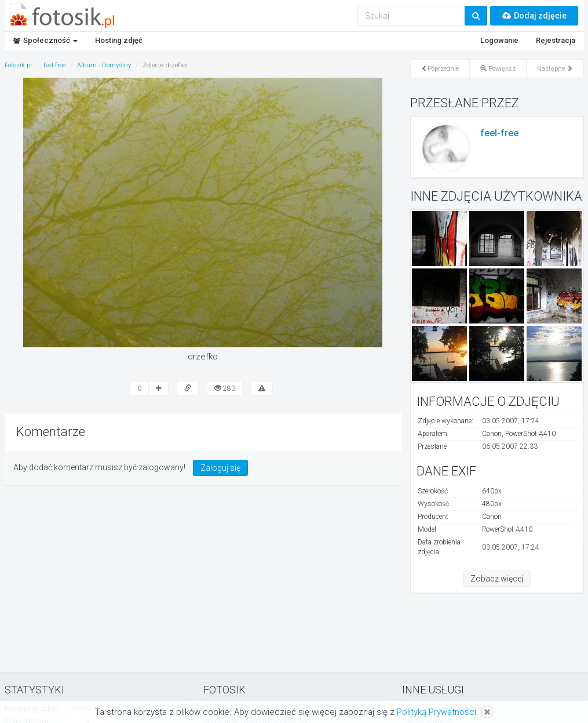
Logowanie (499, 40)
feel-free (499, 133)
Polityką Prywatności (437, 712)
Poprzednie (440, 69)
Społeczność (45, 40)
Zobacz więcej (497, 579)
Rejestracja (556, 40)
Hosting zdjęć (119, 40)
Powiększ (498, 69)
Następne (555, 69)
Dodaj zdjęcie (534, 16)
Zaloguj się (220, 468)
